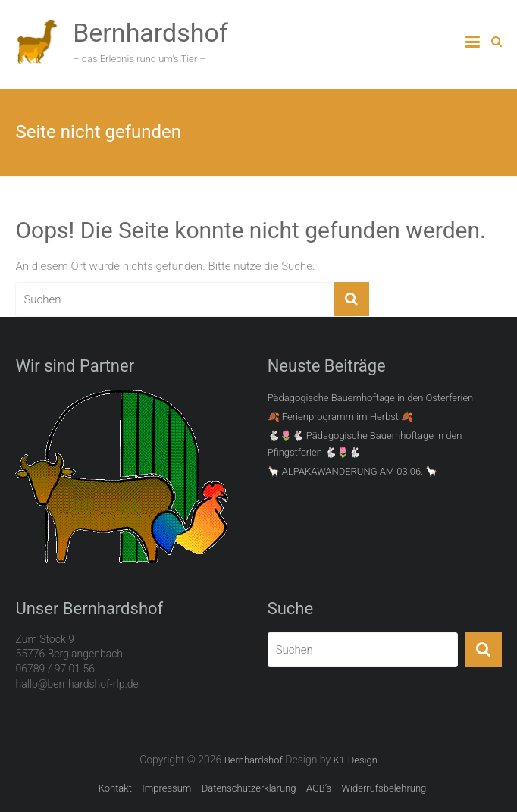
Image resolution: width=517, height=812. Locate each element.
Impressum (166, 788)
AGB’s (319, 788)
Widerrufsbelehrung (384, 788)
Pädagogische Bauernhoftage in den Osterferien (371, 398)
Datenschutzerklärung (249, 788)
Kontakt (115, 788)
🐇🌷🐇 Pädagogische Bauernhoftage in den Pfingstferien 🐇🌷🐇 (365, 444)
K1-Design (356, 760)
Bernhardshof (150, 33)
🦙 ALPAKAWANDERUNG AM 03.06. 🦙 (353, 471)
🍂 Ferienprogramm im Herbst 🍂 (341, 417)
